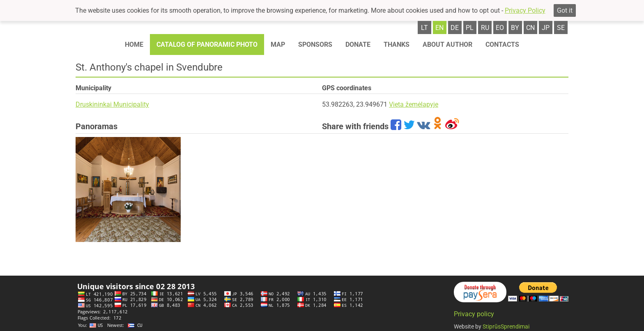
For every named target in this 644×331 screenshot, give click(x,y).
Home (134, 45)
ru (485, 28)
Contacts (502, 45)
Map (278, 45)
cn (530, 28)
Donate (358, 45)
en (439, 28)
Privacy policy (474, 314)
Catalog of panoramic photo (207, 45)
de (455, 28)
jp (546, 28)
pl (470, 28)
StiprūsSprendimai (506, 326)
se (561, 28)
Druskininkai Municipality (112, 104)
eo (500, 28)
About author (447, 45)
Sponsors (315, 45)
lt (424, 28)
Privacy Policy (525, 10)
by (515, 28)
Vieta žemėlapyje (414, 104)
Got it (565, 10)
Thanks (397, 45)
